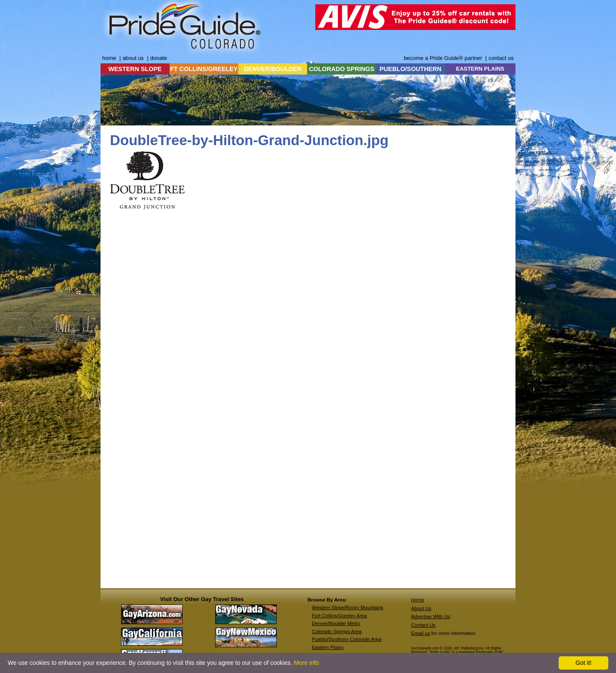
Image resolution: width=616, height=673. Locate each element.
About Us (421, 608)
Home (418, 600)
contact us (501, 58)
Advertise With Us (431, 616)
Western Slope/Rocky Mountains (348, 607)
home (109, 58)
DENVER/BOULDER (273, 69)
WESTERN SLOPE (135, 69)
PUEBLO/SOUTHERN (410, 69)
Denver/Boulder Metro (336, 623)
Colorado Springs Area (337, 631)
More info (306, 663)
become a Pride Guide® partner (443, 58)
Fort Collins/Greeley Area (339, 616)
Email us (421, 633)
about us (133, 58)
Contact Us (423, 625)
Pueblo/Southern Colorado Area (347, 639)
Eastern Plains (328, 647)
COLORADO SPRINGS (342, 69)
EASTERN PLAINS (480, 69)
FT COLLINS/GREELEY (204, 69)
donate (159, 58)
